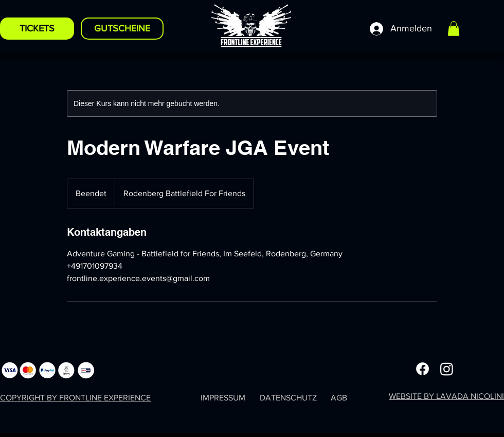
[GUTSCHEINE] (122, 29)
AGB (339, 398)
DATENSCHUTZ (288, 398)
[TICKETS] (37, 29)
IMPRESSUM (223, 398)
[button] (454, 29)
